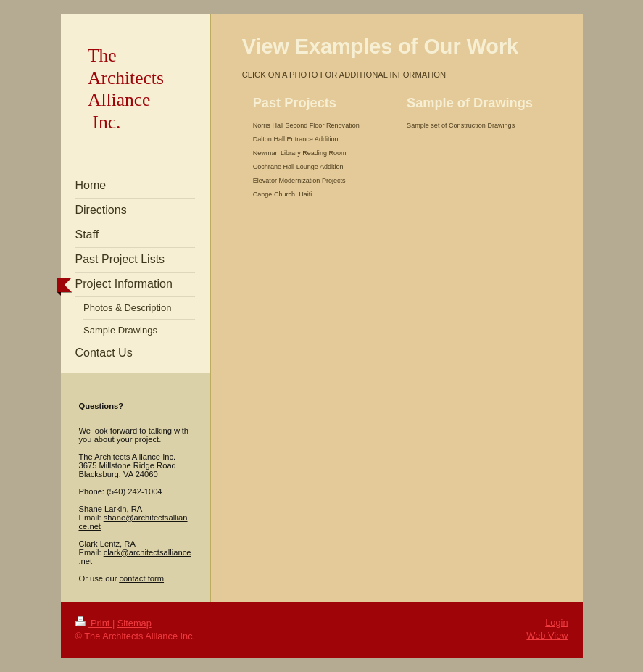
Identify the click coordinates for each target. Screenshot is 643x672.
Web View (547, 635)
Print (94, 623)
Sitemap (134, 623)
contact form (141, 578)
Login (556, 622)
